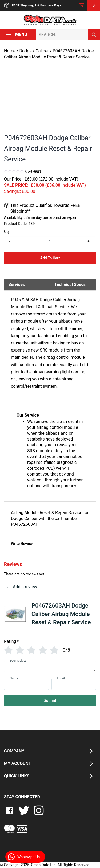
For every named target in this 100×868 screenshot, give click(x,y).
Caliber (42, 51)
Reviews (33, 171)
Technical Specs (70, 285)
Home (10, 51)
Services (17, 285)
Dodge (26, 51)
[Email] (74, 684)
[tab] (27, 285)
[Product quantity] (50, 241)
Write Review (22, 544)
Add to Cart (50, 258)
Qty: (7, 232)
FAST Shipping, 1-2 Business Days (33, 5)
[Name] (26, 684)
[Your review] (50, 666)
